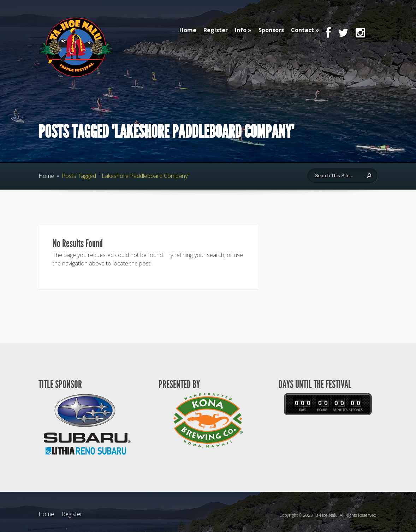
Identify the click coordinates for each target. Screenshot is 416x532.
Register (216, 30)
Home (188, 30)
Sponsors (271, 30)
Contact (302, 30)
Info (241, 30)
